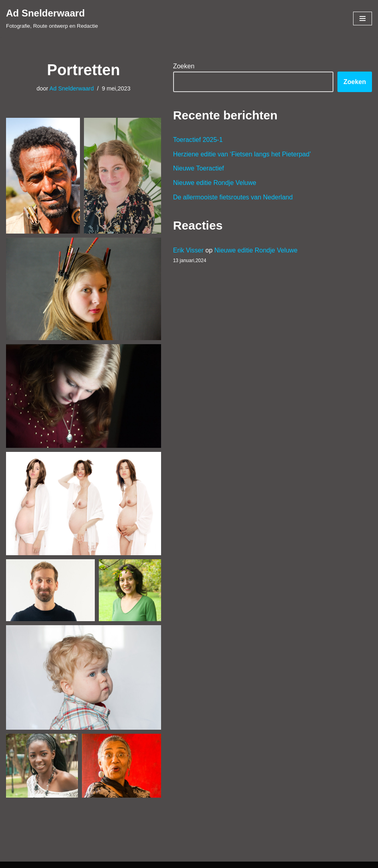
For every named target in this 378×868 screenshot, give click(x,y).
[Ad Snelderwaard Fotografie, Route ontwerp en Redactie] (52, 18)
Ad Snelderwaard (72, 88)
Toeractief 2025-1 (198, 140)
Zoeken (184, 66)
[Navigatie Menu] (363, 18)
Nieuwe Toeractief (199, 168)
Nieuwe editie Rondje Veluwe (215, 183)
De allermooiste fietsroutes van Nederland (233, 197)
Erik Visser (188, 250)
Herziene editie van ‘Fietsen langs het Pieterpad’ (242, 154)
